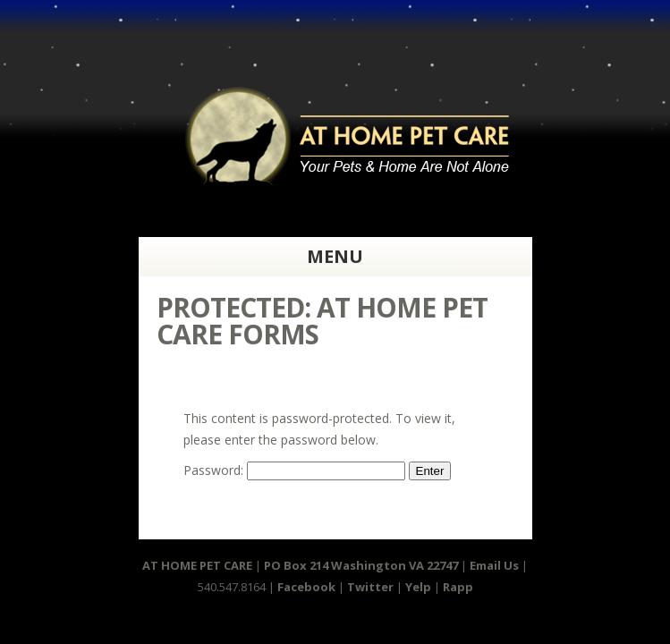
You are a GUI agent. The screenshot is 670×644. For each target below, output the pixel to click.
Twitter (370, 587)
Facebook (306, 587)
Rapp (458, 587)
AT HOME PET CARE (197, 565)
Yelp (418, 587)
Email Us (496, 565)
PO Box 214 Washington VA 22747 (361, 565)
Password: (294, 470)
